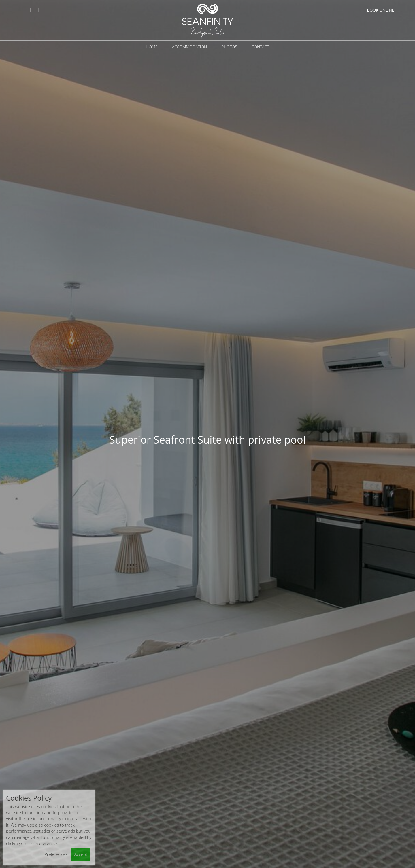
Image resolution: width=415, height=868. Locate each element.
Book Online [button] (380, 10)
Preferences (56, 854)
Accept (81, 854)
